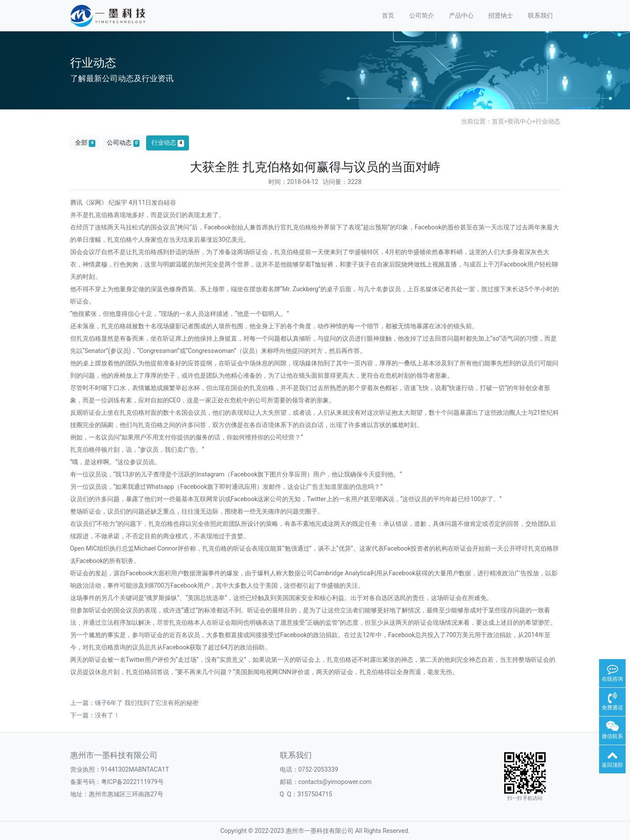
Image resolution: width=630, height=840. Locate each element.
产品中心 (461, 15)
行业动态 (548, 121)
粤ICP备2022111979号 (132, 782)
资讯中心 (520, 121)
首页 (388, 15)
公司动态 (123, 143)
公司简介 (422, 15)
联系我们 (540, 15)
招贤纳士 (501, 15)
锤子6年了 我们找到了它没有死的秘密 (147, 703)
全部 (85, 143)
